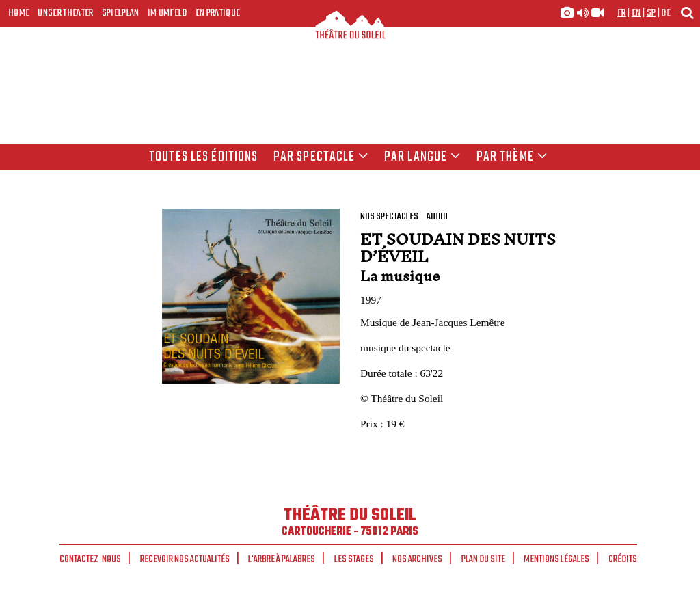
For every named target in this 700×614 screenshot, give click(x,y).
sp (651, 13)
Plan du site (483, 559)
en (636, 13)
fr (622, 13)
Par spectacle (321, 157)
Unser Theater (65, 13)
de (666, 13)
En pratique (218, 13)
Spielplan (121, 13)
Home (19, 13)
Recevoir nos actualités (185, 559)
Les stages (354, 559)
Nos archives (417, 559)
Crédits (623, 559)
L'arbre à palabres (282, 559)
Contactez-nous (90, 559)
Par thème (512, 157)
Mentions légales (556, 559)
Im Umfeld (167, 13)
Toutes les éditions (203, 157)
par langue (422, 157)
